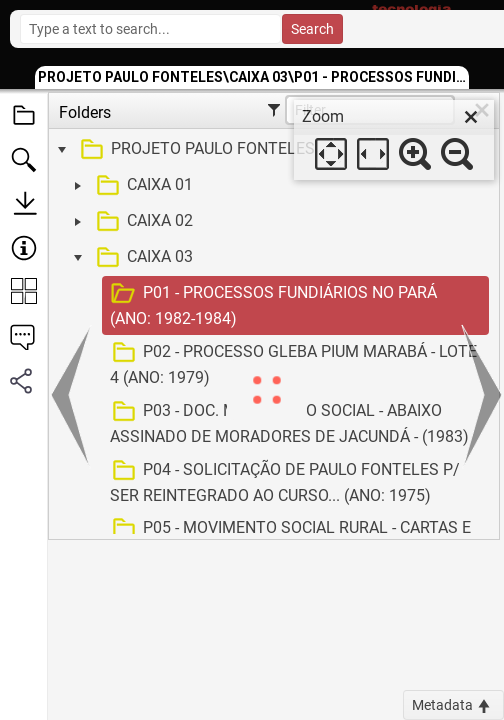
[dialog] (394, 140)
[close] (471, 117)
